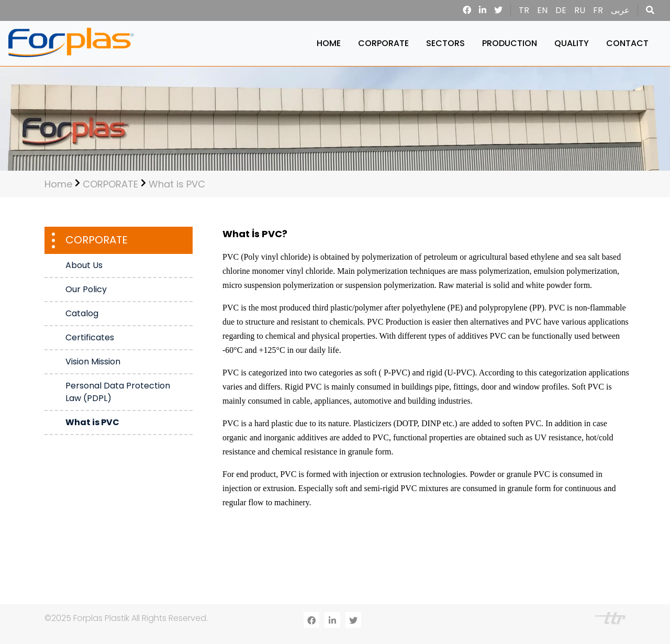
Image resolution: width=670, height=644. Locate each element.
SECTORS (445, 43)
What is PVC (177, 184)
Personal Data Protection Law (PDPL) (118, 392)
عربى (620, 10)
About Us (84, 265)
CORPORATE (383, 43)
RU (580, 10)
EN (542, 10)
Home (58, 184)
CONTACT (627, 43)
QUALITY (572, 43)
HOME (329, 43)
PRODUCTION (510, 43)
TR (524, 10)
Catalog (82, 313)
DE (561, 10)
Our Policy (86, 289)
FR (598, 10)
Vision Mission (93, 362)
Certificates (90, 337)
